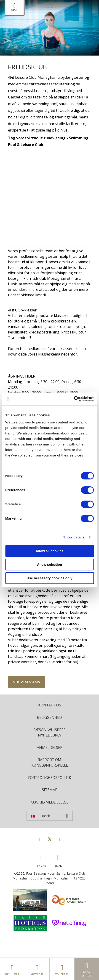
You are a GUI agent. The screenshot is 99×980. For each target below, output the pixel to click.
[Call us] (41, 859)
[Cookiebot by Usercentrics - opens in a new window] (74, 399)
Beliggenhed (49, 717)
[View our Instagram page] (60, 839)
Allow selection (49, 564)
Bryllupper (12, 969)
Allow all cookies (49, 551)
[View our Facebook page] (39, 839)
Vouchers (62, 969)
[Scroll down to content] (45, 43)
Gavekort (37, 969)
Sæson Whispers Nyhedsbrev (50, 733)
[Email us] (59, 859)
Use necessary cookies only (49, 578)
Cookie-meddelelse (50, 802)
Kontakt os (50, 705)
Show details (74, 537)
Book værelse (87, 969)
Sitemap (50, 790)
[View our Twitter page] (50, 839)
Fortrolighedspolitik (50, 778)
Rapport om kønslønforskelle (50, 762)
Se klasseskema (26, 682)
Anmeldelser (50, 748)
